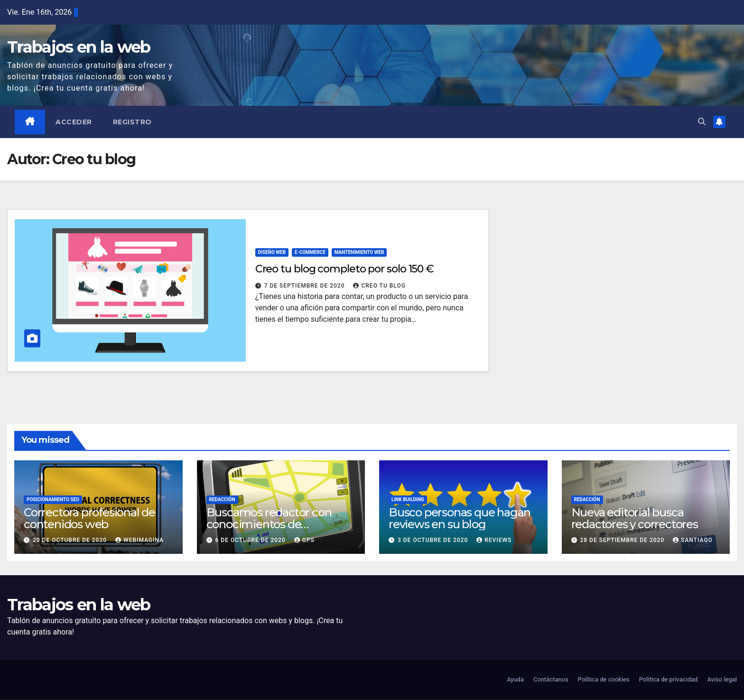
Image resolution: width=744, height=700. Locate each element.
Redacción (222, 499)
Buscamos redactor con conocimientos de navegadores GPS (269, 524)
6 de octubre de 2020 (251, 540)
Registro (132, 122)
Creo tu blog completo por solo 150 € (344, 269)
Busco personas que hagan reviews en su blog (460, 518)
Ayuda (515, 680)
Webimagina (139, 540)
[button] (702, 122)
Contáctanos (551, 680)
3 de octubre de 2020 (434, 540)
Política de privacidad (669, 680)
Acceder (74, 122)
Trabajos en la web (79, 47)
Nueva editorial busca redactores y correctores (635, 518)
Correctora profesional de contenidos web (89, 518)
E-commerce (310, 252)
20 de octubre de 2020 (71, 540)
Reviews (494, 540)
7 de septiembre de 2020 (306, 286)
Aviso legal (722, 680)
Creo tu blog (379, 286)
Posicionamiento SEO (53, 499)
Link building (408, 499)
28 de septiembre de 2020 (623, 540)
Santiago (693, 540)
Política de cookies (604, 680)
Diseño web (272, 252)
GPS (304, 540)
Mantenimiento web (359, 252)
